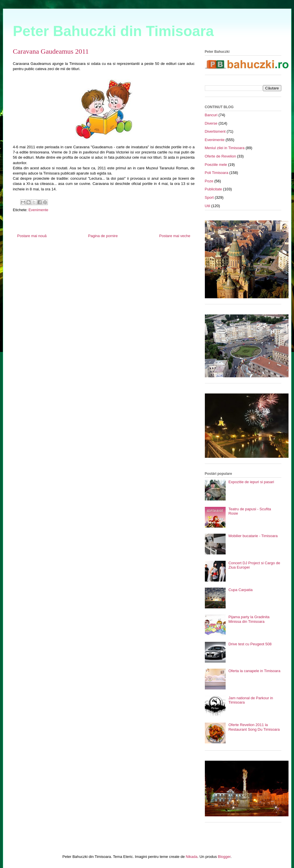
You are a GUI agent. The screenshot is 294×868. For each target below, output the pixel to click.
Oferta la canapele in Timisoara (254, 671)
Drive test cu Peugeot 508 (250, 644)
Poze (209, 181)
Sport (209, 197)
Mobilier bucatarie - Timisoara (253, 536)
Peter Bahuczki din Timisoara (114, 31)
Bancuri (211, 115)
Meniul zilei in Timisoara (225, 148)
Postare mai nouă (32, 236)
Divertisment (215, 131)
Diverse (211, 123)
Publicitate (214, 189)
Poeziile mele (216, 165)
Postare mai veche (175, 236)
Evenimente (39, 210)
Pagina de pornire (103, 236)
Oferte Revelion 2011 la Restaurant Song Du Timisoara (254, 727)
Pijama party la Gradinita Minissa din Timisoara (249, 619)
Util (208, 206)
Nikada (192, 857)
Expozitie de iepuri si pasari (251, 482)
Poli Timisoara (217, 173)
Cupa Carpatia (241, 590)
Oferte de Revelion (220, 156)
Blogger (224, 857)
